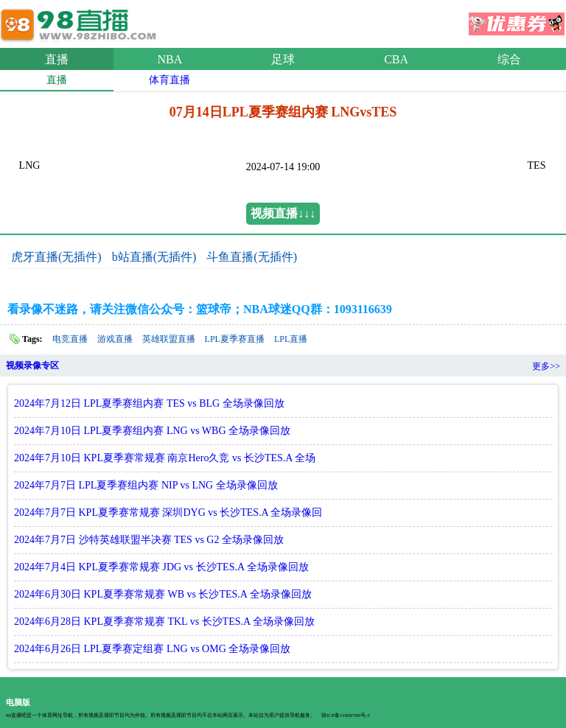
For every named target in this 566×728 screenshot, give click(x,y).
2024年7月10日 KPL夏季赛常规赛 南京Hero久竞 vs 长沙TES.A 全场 (165, 458)
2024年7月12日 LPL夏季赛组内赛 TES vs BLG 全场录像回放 (149, 403)
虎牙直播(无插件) (56, 257)
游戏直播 (115, 339)
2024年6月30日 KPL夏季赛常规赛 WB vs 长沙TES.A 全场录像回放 (163, 594)
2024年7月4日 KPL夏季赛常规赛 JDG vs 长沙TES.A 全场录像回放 (161, 567)
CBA (396, 59)
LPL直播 (291, 339)
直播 (57, 59)
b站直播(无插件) (154, 257)
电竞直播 (70, 339)
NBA (170, 59)
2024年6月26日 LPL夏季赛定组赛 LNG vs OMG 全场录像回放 (152, 649)
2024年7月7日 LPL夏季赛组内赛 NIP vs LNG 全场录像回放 (146, 485)
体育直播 (170, 80)
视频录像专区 (32, 365)
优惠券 (517, 19)
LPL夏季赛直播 (235, 339)
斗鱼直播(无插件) (252, 257)
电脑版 (18, 702)
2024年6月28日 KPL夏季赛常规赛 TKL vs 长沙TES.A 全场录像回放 (164, 622)
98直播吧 (81, 21)
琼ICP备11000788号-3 (345, 715)
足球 (283, 59)
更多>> (546, 366)
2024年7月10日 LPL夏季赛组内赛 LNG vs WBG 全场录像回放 (152, 431)
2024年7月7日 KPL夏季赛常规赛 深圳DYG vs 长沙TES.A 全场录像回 (168, 512)
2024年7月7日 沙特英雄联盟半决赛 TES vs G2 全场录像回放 (149, 540)
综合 (509, 59)
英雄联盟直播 (169, 339)
